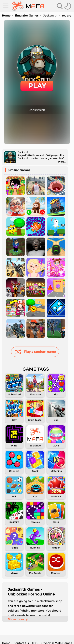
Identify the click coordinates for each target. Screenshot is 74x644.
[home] (28, 6)
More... (62, 162)
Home (6, 16)
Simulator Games (26, 16)
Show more (18, 619)
